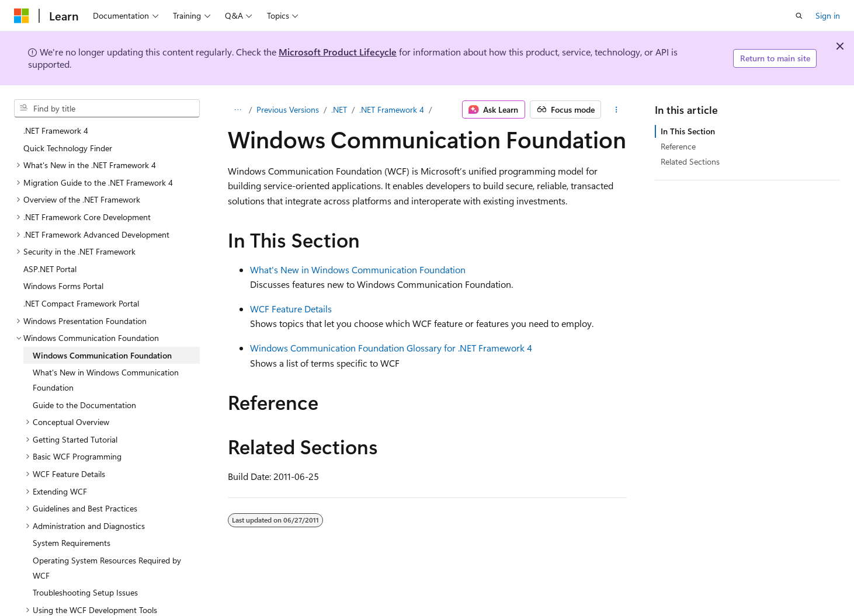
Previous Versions (288, 109)
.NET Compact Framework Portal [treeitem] (81, 303)
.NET (339, 109)
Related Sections (690, 161)
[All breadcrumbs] (238, 110)
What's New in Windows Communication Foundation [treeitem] (106, 380)
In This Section (688, 131)
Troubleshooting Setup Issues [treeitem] (85, 592)
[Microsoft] (22, 16)
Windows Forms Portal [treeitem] (63, 286)
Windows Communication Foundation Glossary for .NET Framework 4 (391, 348)
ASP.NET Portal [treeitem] (50, 269)
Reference (678, 146)
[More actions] (616, 110)
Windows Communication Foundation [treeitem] (102, 355)
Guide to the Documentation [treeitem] (84, 405)
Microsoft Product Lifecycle (338, 52)
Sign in (828, 15)
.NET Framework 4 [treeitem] (56, 130)
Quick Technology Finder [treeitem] (68, 148)
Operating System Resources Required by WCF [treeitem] (107, 568)
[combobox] (107, 109)
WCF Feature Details (291, 309)
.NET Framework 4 (392, 109)
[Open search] (799, 16)
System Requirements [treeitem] (72, 543)
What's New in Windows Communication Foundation (358, 269)
